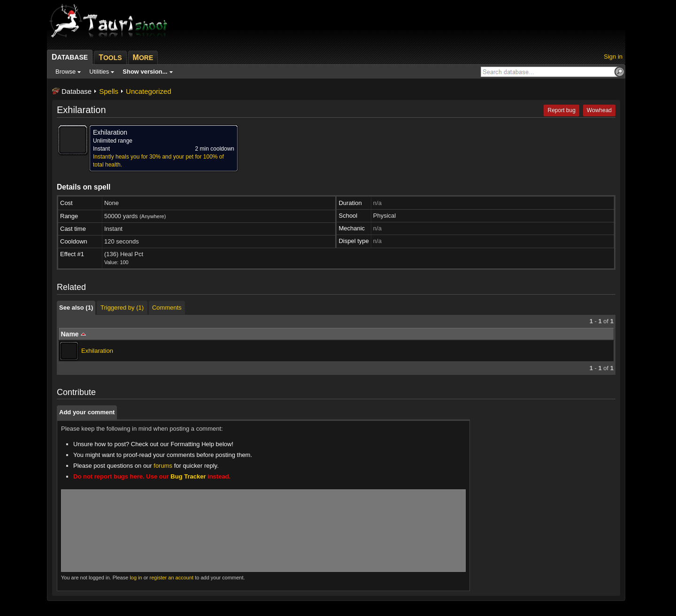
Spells (109, 91)
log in (136, 578)
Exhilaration (97, 351)
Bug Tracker (188, 476)
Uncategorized (149, 91)
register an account (172, 578)
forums (163, 466)
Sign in (613, 57)
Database (77, 91)
